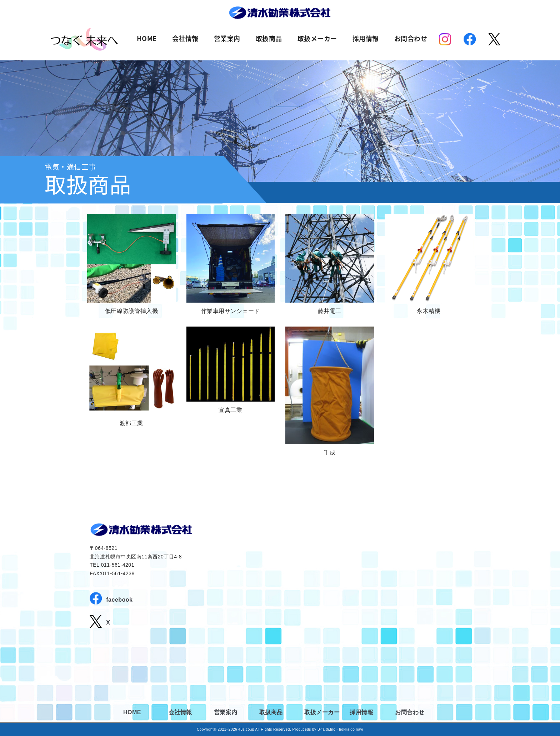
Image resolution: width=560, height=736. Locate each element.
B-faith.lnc (326, 729)
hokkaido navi (351, 729)
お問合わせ (411, 39)
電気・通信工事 (70, 167)
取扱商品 (269, 39)
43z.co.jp (246, 729)
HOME (147, 39)
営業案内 (227, 39)
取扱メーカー (317, 39)
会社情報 (185, 39)
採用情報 (366, 39)
